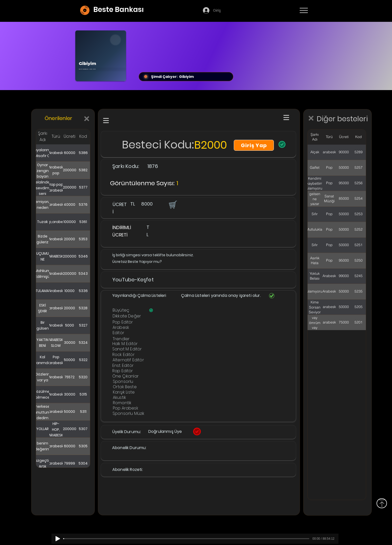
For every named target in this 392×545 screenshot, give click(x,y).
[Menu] (304, 10)
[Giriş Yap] (254, 145)
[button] (172, 205)
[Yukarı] (382, 503)
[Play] (58, 539)
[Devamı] (333, 11)
